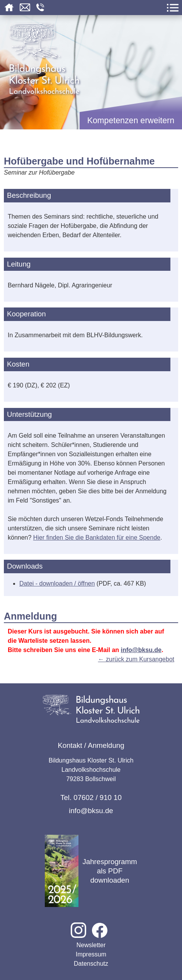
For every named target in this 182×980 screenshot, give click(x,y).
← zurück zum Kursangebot (136, 659)
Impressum (91, 954)
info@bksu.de (141, 650)
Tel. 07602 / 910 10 (91, 797)
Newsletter (91, 945)
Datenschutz (91, 964)
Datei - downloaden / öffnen (57, 583)
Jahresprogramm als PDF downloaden (91, 871)
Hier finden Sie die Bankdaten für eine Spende (97, 538)
